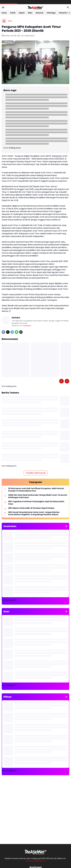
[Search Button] (68, 7)
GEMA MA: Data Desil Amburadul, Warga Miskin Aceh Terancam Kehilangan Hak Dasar (38, 496)
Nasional (39, 13)
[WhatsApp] (17, 332)
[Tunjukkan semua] (66, 526)
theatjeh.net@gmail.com (35, 861)
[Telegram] (12, 332)
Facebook (27, 326)
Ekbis (30, 13)
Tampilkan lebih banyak (36, 473)
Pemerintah (64, 13)
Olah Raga (51, 13)
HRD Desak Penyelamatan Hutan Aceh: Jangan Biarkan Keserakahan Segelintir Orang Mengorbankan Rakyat (34, 514)
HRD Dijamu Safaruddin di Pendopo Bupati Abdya (31, 508)
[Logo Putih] (35, 851)
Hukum (22, 13)
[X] (8, 332)
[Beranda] (4, 21)
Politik (13, 13)
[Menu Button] (3, 7)
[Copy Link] (21, 332)
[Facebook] (3, 332)
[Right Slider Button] (69, 13)
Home (4, 13)
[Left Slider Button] (61, 381)
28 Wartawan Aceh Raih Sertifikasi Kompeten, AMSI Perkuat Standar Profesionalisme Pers (36, 490)
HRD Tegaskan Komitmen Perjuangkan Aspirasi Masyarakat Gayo (36, 503)
